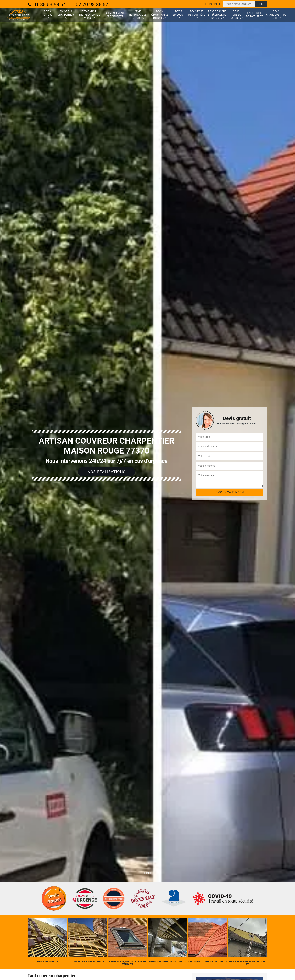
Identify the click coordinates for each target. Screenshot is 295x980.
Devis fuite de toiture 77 (236, 15)
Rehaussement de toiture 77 (115, 15)
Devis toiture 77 (48, 15)
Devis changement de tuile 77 (276, 15)
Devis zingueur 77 (179, 15)
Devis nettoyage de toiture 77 (138, 15)
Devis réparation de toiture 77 (159, 15)
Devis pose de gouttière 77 (197, 15)
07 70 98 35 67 (89, 5)
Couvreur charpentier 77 (66, 15)
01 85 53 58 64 (47, 5)
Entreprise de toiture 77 (254, 15)
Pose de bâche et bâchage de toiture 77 (217, 15)
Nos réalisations (107, 472)
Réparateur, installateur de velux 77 (90, 15)
